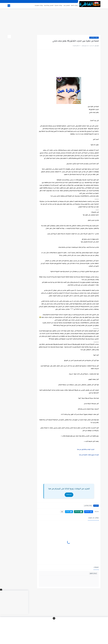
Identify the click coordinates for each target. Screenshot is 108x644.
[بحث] (9, 6)
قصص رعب (67, 6)
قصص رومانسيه (49, 6)
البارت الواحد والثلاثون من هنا (86, 450)
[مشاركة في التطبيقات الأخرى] (62, 512)
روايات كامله (74, 6)
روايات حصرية (58, 6)
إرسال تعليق (93, 573)
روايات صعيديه (39, 6)
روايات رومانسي (94, 38)
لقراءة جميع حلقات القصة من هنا (89, 455)
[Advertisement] (54, 22)
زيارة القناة (69, 495)
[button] (89, 512)
